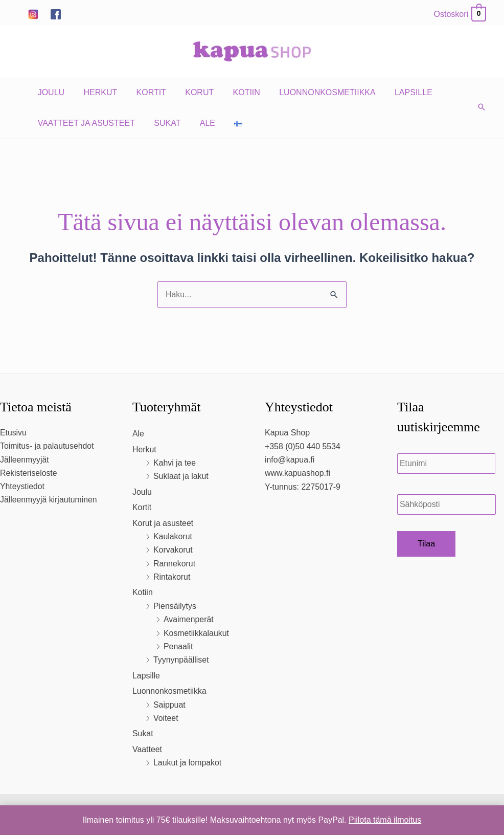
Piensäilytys (175, 606)
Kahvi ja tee (175, 463)
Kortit (144, 92)
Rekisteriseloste (29, 474)
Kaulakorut (173, 536)
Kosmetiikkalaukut (197, 633)
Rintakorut (172, 577)
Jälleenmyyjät (25, 460)
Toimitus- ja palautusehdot (48, 446)
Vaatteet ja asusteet (85, 123)
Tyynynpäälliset (181, 660)
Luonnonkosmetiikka (312, 92)
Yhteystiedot (22, 487)
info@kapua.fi (290, 460)
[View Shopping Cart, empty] (460, 14)
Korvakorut (173, 550)
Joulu (50, 92)
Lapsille (396, 92)
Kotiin (234, 92)
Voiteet (166, 718)
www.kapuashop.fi (298, 474)
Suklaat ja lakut (181, 477)
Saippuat (169, 705)
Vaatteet (147, 749)
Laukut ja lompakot (188, 763)
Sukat (163, 123)
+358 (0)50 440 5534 (303, 446)
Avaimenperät (189, 619)
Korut (190, 92)
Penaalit (178, 646)
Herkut (96, 92)
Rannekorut (175, 564)
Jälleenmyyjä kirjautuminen (49, 500)
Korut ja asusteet (163, 523)
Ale (200, 123)
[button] (482, 108)
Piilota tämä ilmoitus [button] (385, 820)
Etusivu (13, 433)
